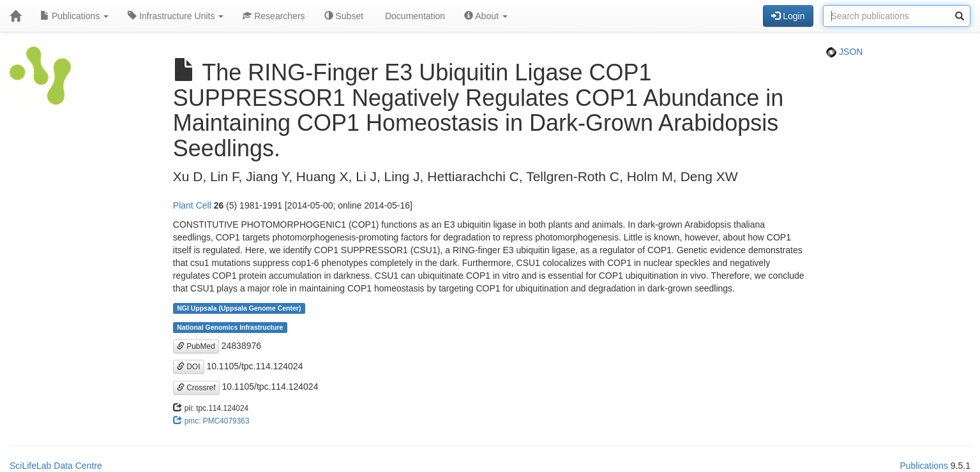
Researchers (274, 16)
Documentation (414, 16)
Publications (74, 16)
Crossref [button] (196, 388)
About (486, 16)
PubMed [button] (196, 346)
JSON (844, 52)
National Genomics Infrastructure (230, 327)
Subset (344, 16)
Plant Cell (192, 205)
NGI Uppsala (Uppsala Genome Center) (239, 308)
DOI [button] (189, 367)
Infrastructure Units (176, 16)
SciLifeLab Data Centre (56, 466)
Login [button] (788, 16)
